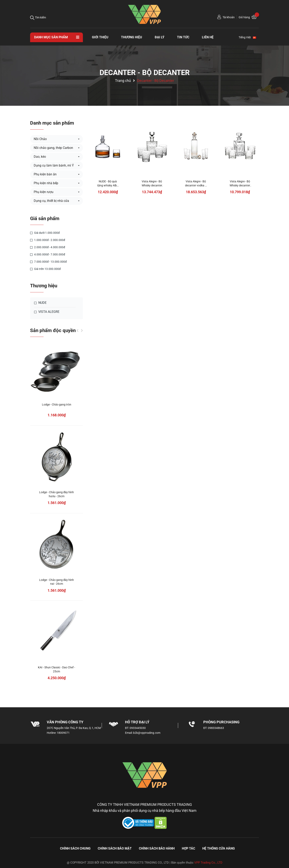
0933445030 (138, 728)
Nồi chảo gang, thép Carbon (53, 148)
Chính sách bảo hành (157, 848)
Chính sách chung (75, 848)
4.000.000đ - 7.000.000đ (48, 254)
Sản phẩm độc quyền (53, 330)
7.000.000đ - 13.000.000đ (48, 262)
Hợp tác (188, 848)
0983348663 (216, 728)
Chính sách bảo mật (115, 848)
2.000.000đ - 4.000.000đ (48, 247)
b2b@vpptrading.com (147, 733)
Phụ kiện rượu (44, 192)
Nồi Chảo (40, 139)
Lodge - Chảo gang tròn (57, 405)
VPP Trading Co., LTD (208, 863)
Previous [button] (77, 330)
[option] (56, 518)
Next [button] (82, 330)
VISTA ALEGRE (47, 312)
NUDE (40, 303)
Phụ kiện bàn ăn (45, 174)
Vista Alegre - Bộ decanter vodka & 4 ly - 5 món (196, 185)
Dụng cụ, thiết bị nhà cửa (51, 201)
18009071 (63, 733)
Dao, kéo (40, 157)
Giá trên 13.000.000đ (45, 269)
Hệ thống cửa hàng (219, 848)
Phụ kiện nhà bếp (46, 183)
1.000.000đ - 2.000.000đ (48, 240)
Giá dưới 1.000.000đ (45, 233)
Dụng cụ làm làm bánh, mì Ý (54, 165)
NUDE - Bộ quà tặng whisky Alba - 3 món (108, 185)
